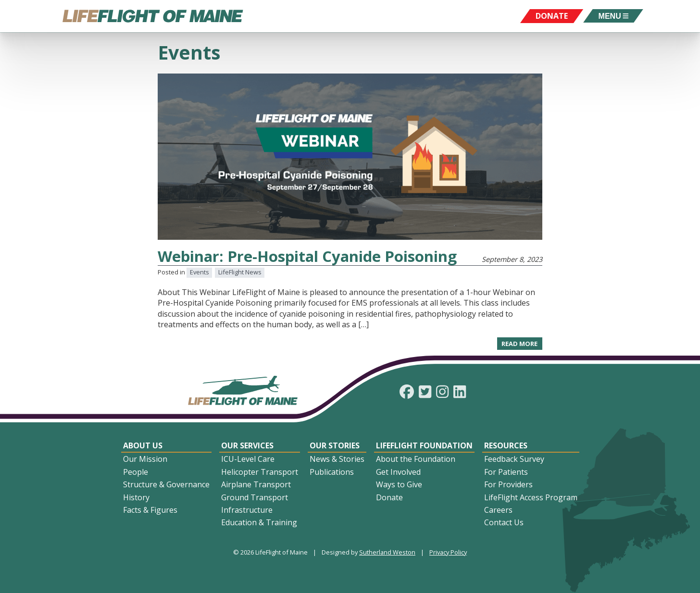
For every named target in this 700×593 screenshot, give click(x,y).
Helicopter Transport (260, 472)
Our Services (247, 445)
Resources (506, 445)
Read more (522, 344)
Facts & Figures (150, 510)
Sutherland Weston (387, 552)
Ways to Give (399, 484)
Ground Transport (255, 497)
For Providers (508, 484)
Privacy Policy (448, 552)
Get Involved (398, 472)
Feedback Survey (514, 459)
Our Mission (145, 459)
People (136, 472)
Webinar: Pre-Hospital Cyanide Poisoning (307, 256)
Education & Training (259, 522)
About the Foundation (416, 459)
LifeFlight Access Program (531, 497)
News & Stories (337, 459)
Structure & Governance (166, 484)
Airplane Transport (256, 484)
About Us (143, 445)
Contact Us (504, 522)
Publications (332, 472)
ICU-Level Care (248, 459)
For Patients (506, 472)
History (136, 497)
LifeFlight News (240, 272)
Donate (389, 497)
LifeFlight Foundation (424, 445)
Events (200, 272)
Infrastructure (247, 510)
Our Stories (335, 445)
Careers (498, 510)
